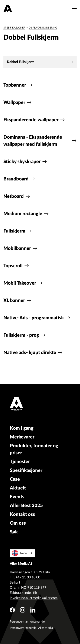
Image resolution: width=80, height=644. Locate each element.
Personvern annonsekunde (27, 622)
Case (15, 479)
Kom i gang (22, 428)
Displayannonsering (43, 28)
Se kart (15, 582)
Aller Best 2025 (26, 506)
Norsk (19, 553)
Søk (14, 532)
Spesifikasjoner (14, 28)
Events (17, 497)
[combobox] (23, 553)
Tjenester (20, 462)
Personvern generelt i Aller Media (31, 628)
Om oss (18, 523)
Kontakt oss (22, 514)
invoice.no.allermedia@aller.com (34, 598)
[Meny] (73, 9)
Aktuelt (18, 488)
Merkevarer (22, 437)
